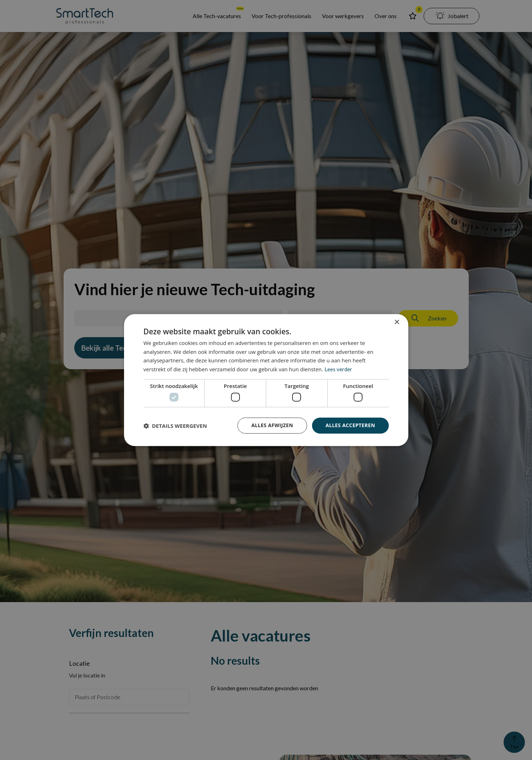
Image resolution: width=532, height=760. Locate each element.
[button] (175, 426)
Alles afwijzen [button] (272, 426)
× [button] (397, 322)
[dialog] (266, 380)
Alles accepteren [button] (350, 426)
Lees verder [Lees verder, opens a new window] (338, 369)
